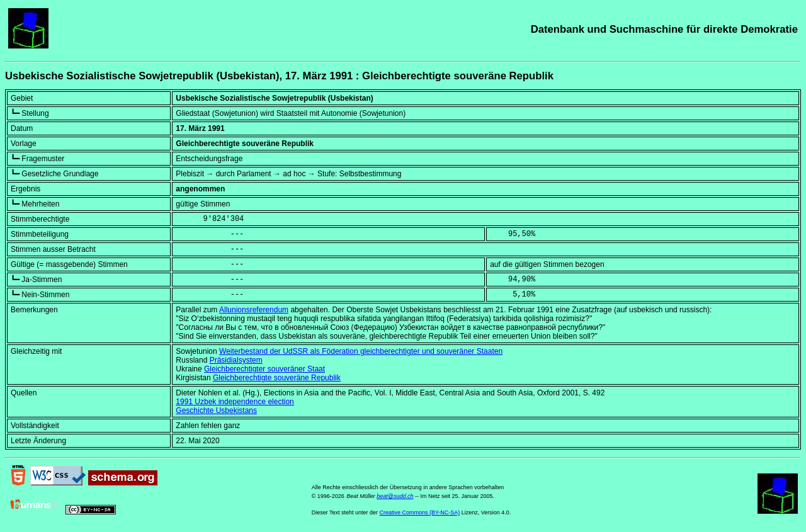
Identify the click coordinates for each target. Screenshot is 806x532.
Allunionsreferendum (254, 310)
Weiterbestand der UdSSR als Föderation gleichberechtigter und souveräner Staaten (361, 351)
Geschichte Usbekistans (216, 410)
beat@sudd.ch (395, 496)
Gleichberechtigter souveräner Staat (264, 369)
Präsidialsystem (236, 360)
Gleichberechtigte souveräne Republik (277, 378)
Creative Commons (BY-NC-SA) (420, 512)
